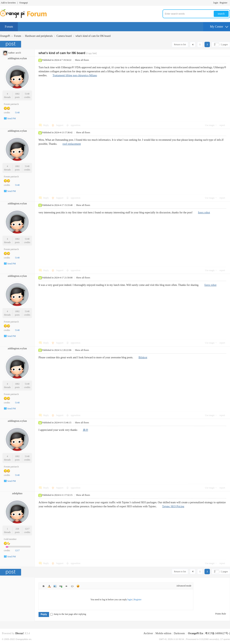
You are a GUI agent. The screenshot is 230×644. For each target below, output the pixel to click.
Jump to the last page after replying (68, 614)
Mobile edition (163, 633)
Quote (67, 586)
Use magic (210, 125)
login (216, 3)
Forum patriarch (11, 104)
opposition (76, 125)
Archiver (148, 633)
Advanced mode (184, 586)
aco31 (18, 53)
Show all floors (82, 60)
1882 (17, 94)
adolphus (17, 493)
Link (61, 586)
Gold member (10, 539)
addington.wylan (17, 58)
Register (223, 3)
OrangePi (5, 36)
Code (72, 586)
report (222, 125)
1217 (27, 529)
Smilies (78, 586)
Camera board (64, 36)
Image (55, 586)
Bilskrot (143, 357)
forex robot (204, 213)
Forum (9, 27)
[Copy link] (91, 53)
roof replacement (72, 144)
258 (17, 529)
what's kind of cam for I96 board (93, 36)
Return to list (180, 44)
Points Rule (221, 614)
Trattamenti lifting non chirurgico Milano (75, 75)
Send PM (11, 118)
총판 (85, 430)
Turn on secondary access (229, 3)
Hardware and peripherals (39, 36)
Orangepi (23, 3)
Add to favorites (8, 3)
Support (60, 125)
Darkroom (179, 633)
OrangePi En (195, 633)
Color (49, 586)
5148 (27, 94)
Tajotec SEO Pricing (173, 506)
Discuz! (20, 633)
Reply (46, 125)
